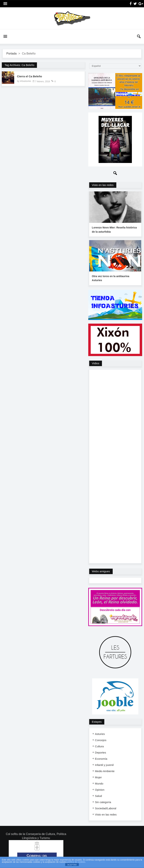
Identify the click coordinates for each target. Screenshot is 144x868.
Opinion (100, 790)
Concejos (101, 740)
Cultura (99, 746)
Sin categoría (103, 802)
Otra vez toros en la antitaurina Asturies (111, 278)
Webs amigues (101, 571)
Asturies (100, 734)
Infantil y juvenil (104, 765)
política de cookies (76, 862)
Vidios (96, 363)
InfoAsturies (72, 18)
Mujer (98, 777)
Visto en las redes (103, 185)
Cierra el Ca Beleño (29, 76)
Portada (11, 54)
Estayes (97, 722)
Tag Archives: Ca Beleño (19, 65)
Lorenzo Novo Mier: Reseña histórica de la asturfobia (114, 230)
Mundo (99, 783)
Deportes (101, 753)
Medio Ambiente (105, 771)
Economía (101, 759)
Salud (98, 796)
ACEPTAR (72, 865)
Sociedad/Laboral (106, 808)
